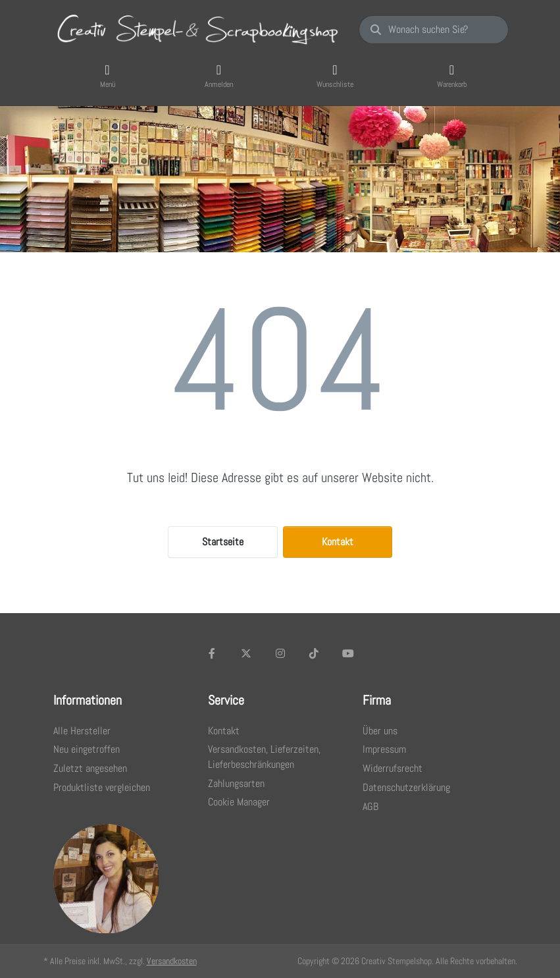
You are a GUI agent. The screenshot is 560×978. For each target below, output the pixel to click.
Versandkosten (172, 961)
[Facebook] (213, 653)
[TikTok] (314, 653)
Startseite (223, 542)
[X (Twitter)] (246, 653)
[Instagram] (280, 653)
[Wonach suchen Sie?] (433, 30)
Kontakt (338, 542)
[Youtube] (348, 653)
